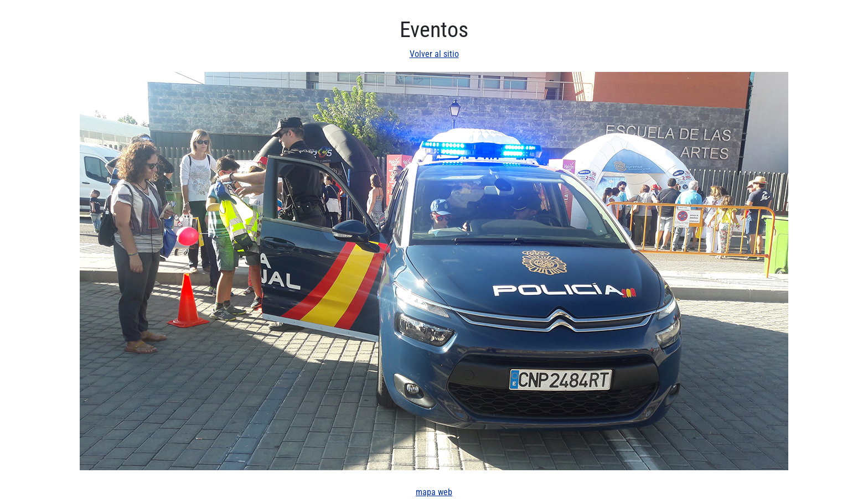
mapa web (434, 492)
